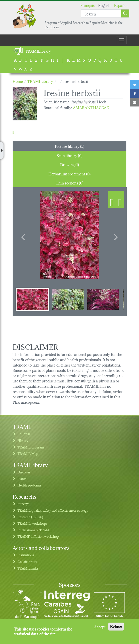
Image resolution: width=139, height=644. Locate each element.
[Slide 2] (68, 299)
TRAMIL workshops (32, 523)
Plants (22, 479)
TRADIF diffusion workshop (38, 536)
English (104, 5)
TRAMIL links (28, 568)
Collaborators (27, 561)
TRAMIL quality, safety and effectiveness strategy (53, 510)
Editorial (24, 434)
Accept (100, 627)
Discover (24, 472)
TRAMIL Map (28, 453)
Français (87, 5)
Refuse (116, 626)
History (23, 440)
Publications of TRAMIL (35, 530)
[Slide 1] (32, 299)
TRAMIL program (31, 447)
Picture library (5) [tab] (69, 146)
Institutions (26, 555)
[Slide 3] (103, 299)
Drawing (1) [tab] (69, 164)
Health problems (29, 485)
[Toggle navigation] (121, 40)
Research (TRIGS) (30, 517)
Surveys (23, 504)
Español (121, 5)
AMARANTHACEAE (91, 107)
